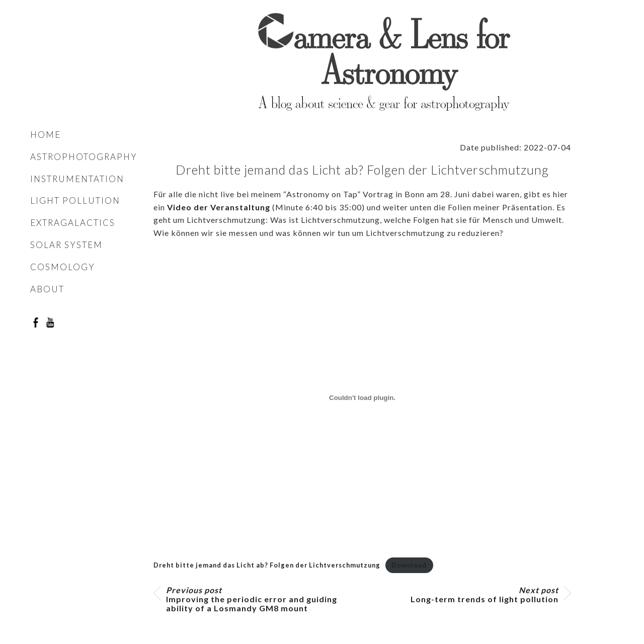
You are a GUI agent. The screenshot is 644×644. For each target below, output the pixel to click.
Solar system (66, 245)
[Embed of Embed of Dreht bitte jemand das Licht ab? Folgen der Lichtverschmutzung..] (362, 398)
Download (409, 565)
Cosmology (63, 267)
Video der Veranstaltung (219, 207)
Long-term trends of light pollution (485, 595)
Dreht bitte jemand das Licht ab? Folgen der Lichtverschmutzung (267, 565)
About (47, 289)
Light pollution (75, 200)
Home (46, 135)
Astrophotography (84, 157)
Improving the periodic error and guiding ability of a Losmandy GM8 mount (252, 599)
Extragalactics (73, 223)
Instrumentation (77, 179)
